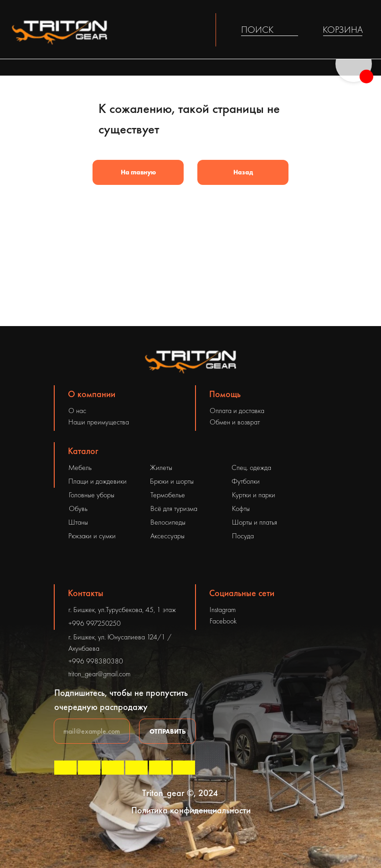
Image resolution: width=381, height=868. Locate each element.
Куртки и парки (254, 495)
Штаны (78, 522)
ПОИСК (257, 29)
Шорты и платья (255, 522)
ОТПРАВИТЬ (168, 731)
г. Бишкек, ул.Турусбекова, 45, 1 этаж (122, 610)
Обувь (78, 508)
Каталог (83, 451)
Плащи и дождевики (98, 481)
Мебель (80, 467)
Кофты (241, 508)
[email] (92, 731)
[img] (292, 30)
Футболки (246, 481)
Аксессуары (167, 536)
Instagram (223, 610)
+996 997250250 (95, 623)
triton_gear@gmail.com (99, 674)
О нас (77, 411)
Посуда (243, 536)
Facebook (223, 621)
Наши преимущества (99, 422)
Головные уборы (92, 495)
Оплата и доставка (237, 411)
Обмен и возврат (235, 422)
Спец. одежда (251, 467)
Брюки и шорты (172, 481)
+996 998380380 (96, 661)
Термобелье (168, 495)
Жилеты (161, 467)
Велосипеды (168, 522)
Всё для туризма (174, 508)
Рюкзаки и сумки (92, 536)
